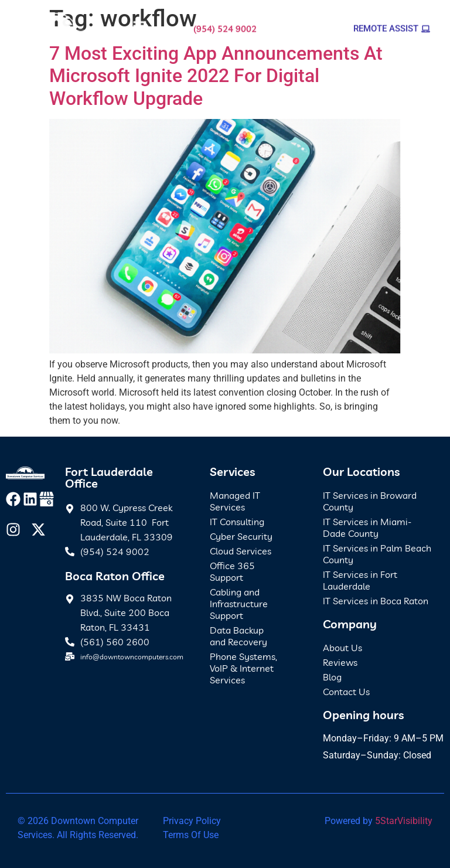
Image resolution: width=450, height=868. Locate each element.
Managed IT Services (235, 501)
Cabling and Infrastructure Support (239, 604)
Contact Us (346, 692)
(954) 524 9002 (225, 25)
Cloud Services (241, 551)
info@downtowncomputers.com (132, 657)
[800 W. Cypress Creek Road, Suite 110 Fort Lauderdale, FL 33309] (70, 507)
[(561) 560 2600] (70, 642)
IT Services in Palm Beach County (377, 554)
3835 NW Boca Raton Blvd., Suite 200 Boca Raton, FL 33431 (126, 612)
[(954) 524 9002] (70, 552)
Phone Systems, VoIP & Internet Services (243, 668)
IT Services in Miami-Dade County (367, 527)
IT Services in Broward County (370, 501)
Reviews (340, 662)
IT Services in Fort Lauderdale (360, 580)
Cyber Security (241, 536)
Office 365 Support (232, 571)
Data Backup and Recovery (238, 636)
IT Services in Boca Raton (376, 601)
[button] (139, 25)
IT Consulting (237, 522)
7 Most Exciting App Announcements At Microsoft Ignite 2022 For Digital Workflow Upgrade (216, 76)
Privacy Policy (192, 821)
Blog (332, 677)
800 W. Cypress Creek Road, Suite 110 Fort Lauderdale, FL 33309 (127, 522)
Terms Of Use (191, 835)
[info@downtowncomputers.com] (70, 656)
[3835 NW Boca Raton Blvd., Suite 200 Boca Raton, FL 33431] (70, 597)
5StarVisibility (404, 821)
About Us (342, 648)
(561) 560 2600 (115, 642)
